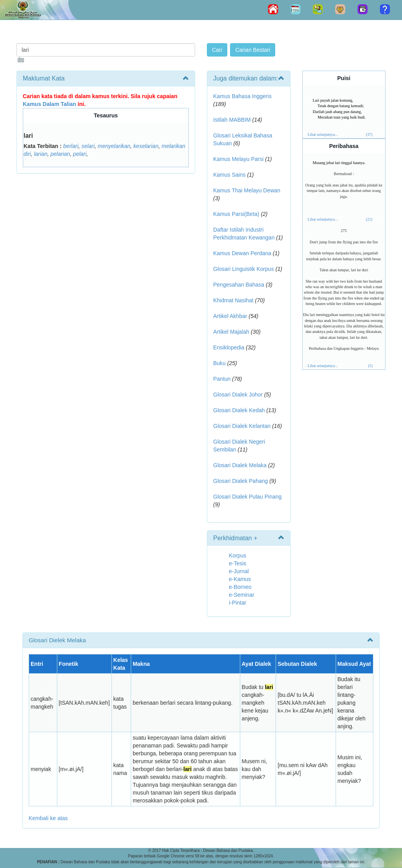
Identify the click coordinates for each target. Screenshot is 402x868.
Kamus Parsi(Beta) (236, 214)
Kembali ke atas (48, 818)
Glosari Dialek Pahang (240, 481)
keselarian (146, 146)
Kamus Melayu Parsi (238, 159)
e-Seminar (242, 595)
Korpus (238, 556)
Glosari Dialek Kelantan (242, 426)
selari (88, 146)
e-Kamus (240, 579)
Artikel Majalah (231, 332)
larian (40, 154)
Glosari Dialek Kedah (239, 410)
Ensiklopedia (229, 347)
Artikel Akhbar (230, 316)
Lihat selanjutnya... (323, 134)
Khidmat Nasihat (233, 300)
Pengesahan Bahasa (239, 285)
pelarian (60, 154)
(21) (369, 219)
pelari (80, 154)
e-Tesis (238, 563)
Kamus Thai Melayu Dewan (247, 190)
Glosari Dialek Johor (238, 395)
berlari (71, 146)
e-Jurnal (239, 571)
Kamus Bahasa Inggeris (242, 96)
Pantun (222, 379)
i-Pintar (238, 603)
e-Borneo (240, 587)
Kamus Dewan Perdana (242, 253)
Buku (219, 363)
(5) (370, 366)
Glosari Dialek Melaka (240, 465)
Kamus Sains (229, 175)
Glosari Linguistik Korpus (244, 269)
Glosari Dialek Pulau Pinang (247, 497)
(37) (369, 134)
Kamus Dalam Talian (49, 104)
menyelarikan (114, 146)
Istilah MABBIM (232, 120)
